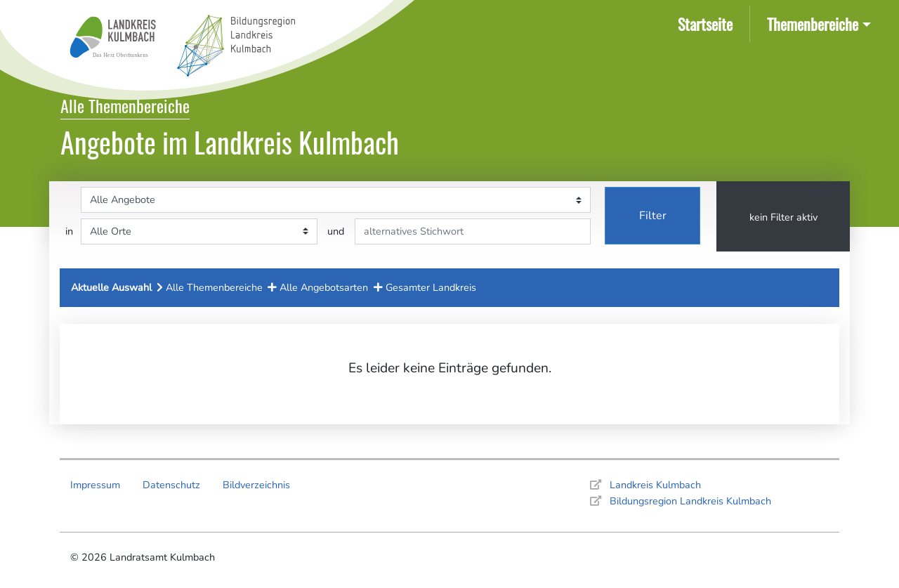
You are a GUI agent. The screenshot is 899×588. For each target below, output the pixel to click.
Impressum (95, 485)
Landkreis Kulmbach (655, 485)
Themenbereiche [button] (813, 24)
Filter (653, 216)
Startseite (708, 23)
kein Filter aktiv (783, 217)
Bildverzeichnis (256, 485)
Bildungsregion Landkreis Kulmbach (690, 501)
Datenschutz (171, 485)
